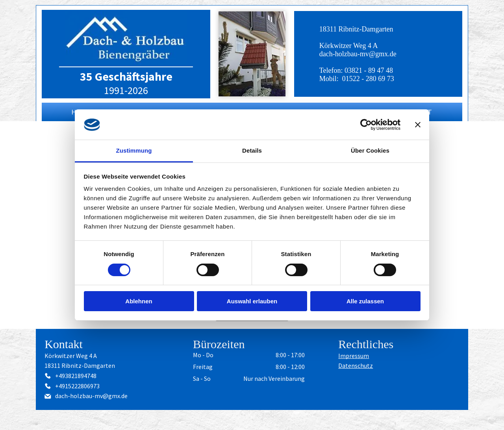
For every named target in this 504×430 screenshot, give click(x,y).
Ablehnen (139, 301)
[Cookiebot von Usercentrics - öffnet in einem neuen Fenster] (366, 125)
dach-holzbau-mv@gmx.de (358, 54)
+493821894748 (76, 376)
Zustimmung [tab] (134, 150)
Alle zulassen (365, 301)
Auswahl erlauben (252, 301)
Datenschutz (356, 365)
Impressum (354, 356)
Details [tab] (252, 150)
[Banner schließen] (418, 125)
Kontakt (64, 344)
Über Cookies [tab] (370, 150)
